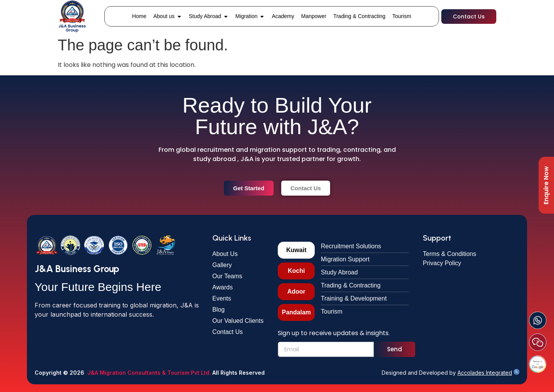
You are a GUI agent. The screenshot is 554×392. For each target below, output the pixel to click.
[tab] (296, 250)
